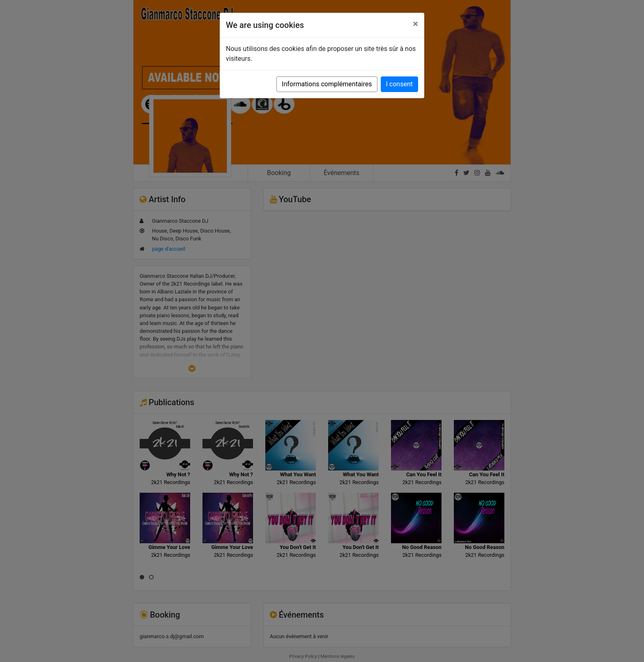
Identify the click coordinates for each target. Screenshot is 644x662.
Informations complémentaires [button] (327, 84)
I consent (399, 84)
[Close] (415, 24)
